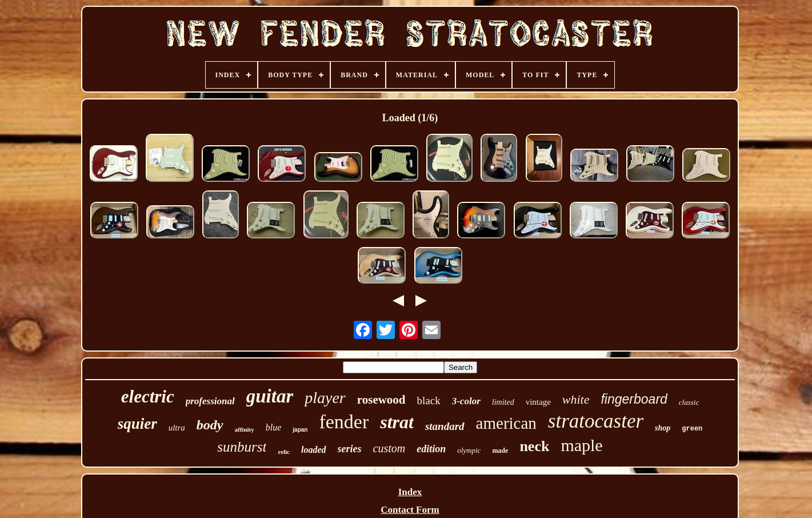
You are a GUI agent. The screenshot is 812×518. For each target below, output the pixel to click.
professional (210, 401)
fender (344, 422)
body (210, 425)
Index (410, 492)
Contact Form (410, 510)
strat (397, 422)
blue (274, 427)
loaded (314, 450)
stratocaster (596, 421)
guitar (270, 396)
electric (148, 397)
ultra (177, 428)
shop (663, 428)
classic (689, 402)
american (506, 423)
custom (389, 448)
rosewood (381, 400)
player (325, 398)
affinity (245, 429)
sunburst (242, 447)
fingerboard (634, 399)
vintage (538, 402)
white (576, 399)
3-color (466, 401)
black (429, 401)
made (500, 451)
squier (137, 424)
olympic (469, 450)
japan (300, 430)
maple (581, 445)
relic (284, 452)
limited (503, 402)
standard (445, 426)
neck (534, 446)
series (350, 449)
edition (431, 449)
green (692, 429)
